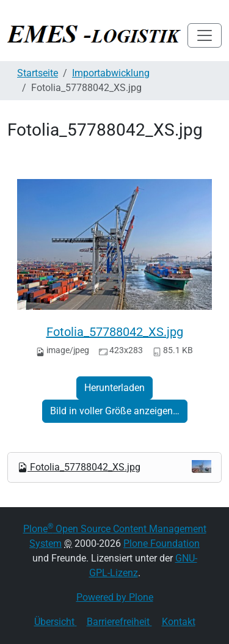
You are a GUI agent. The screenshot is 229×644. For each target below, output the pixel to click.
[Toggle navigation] (205, 35)
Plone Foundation (162, 543)
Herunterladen (114, 388)
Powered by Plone (115, 597)
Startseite (38, 73)
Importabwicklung (111, 73)
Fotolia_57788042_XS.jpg (115, 332)
